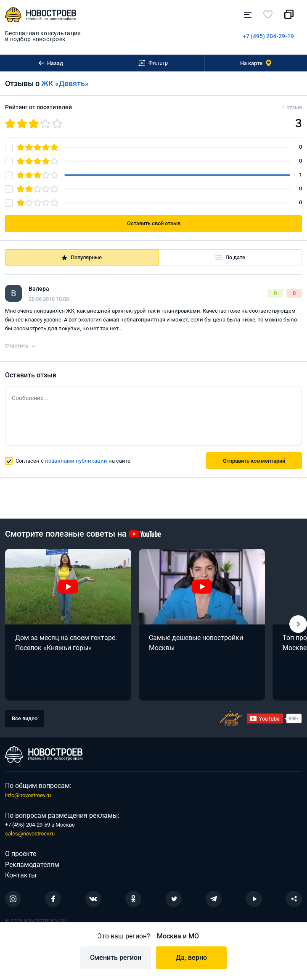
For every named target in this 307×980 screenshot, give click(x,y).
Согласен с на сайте (73, 461)
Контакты (21, 875)
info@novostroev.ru (28, 795)
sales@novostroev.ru (30, 834)
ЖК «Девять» (65, 83)
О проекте (21, 854)
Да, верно (191, 958)
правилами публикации (76, 461)
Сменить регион (116, 958)
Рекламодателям (32, 865)
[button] (298, 624)
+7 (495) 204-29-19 (268, 36)
